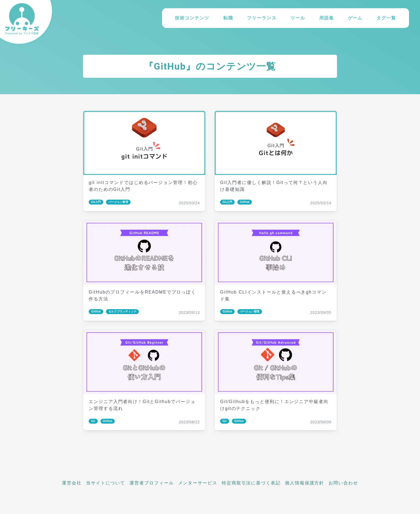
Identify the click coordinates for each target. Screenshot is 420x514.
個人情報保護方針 (305, 483)
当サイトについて (106, 483)
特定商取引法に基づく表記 (251, 483)
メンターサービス (198, 483)
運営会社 (72, 483)
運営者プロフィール (152, 483)
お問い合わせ (343, 483)
